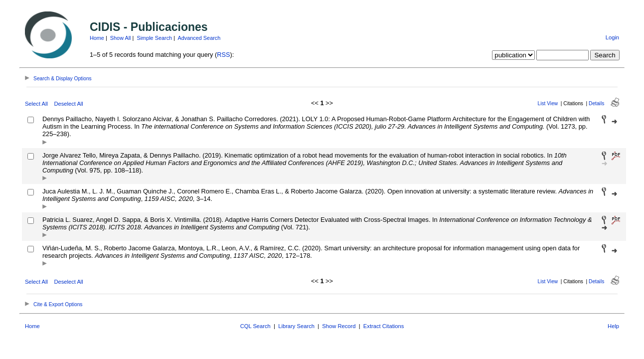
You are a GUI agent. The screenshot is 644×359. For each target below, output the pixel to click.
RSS (223, 55)
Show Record (339, 326)
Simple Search (154, 38)
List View (548, 103)
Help (613, 326)
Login (612, 37)
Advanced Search (199, 38)
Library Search (296, 326)
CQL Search (255, 326)
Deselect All (68, 104)
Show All (121, 38)
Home (97, 38)
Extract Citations (384, 326)
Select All (36, 104)
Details (596, 103)
